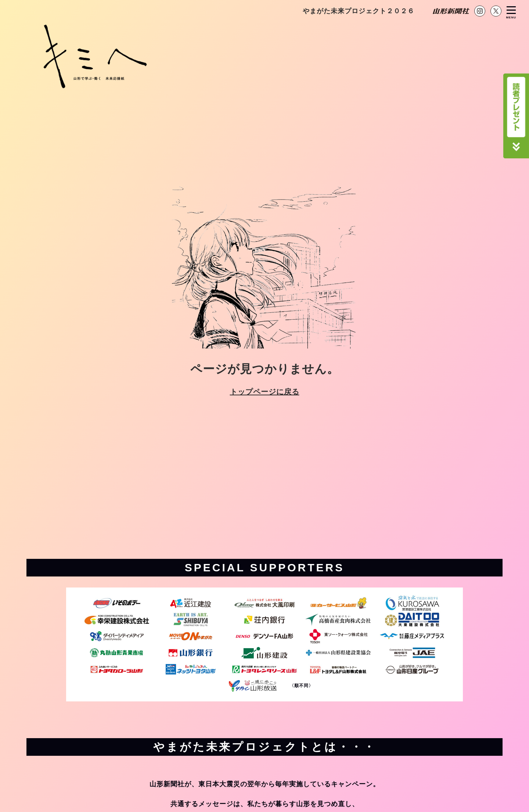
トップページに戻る (265, 392)
